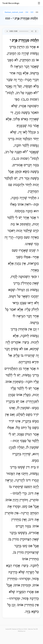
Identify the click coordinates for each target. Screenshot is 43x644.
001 (32, 12)
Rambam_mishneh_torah (14, 12)
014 (27, 12)
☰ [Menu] (39, 3)
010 (37, 12)
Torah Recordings (11, 3)
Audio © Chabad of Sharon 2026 (16, 629)
